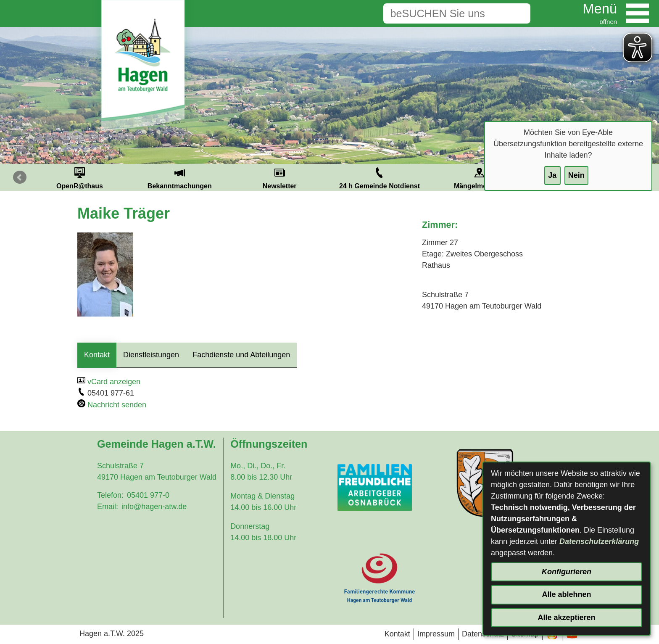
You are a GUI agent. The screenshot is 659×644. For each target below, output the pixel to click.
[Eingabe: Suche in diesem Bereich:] (444, 13)
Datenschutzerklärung (599, 541)
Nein (576, 175)
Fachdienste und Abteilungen (241, 355)
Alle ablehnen (566, 594)
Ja (552, 175)
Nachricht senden (117, 405)
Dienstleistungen (151, 355)
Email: (108, 507)
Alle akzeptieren (566, 618)
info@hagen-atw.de (154, 507)
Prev (20, 177)
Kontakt (97, 355)
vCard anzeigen (114, 382)
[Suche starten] (517, 13)
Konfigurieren (567, 572)
